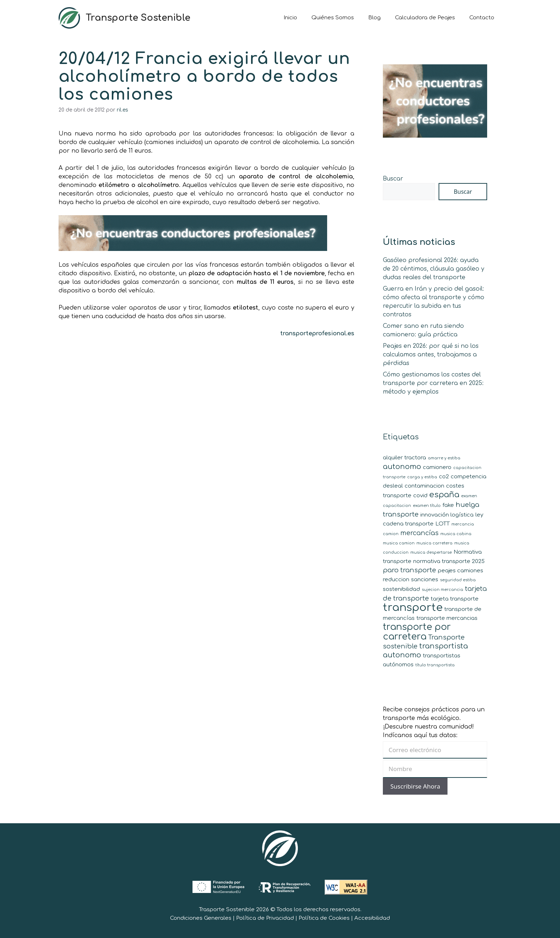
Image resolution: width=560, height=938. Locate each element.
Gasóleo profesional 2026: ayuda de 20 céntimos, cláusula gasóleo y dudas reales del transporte (434, 269)
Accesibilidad (372, 918)
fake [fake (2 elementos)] (448, 505)
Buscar (393, 179)
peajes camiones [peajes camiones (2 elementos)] (461, 571)
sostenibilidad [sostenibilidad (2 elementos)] (401, 589)
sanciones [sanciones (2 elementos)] (425, 580)
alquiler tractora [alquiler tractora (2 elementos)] (404, 458)
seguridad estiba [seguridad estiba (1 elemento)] (458, 580)
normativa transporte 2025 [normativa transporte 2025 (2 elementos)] (449, 561)
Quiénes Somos (333, 18)
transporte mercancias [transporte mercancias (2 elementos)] (447, 618)
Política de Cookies (324, 918)
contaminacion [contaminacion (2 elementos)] (424, 486)
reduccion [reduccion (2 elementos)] (396, 580)
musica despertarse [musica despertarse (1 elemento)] (431, 552)
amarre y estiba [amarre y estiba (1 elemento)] (444, 458)
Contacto (482, 18)
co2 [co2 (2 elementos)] (444, 477)
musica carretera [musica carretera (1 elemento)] (434, 543)
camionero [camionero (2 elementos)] (437, 467)
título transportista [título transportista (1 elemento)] (435, 665)
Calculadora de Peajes (425, 18)
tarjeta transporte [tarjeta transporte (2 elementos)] (455, 599)
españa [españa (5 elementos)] (444, 495)
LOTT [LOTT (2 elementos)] (442, 524)
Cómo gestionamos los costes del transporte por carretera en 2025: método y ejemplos (433, 383)
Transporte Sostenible (138, 18)
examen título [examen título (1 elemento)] (427, 506)
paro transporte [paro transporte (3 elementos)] (409, 570)
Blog (374, 18)
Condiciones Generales (201, 918)
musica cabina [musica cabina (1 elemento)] (456, 534)
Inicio (290, 18)
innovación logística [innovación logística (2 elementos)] (447, 515)
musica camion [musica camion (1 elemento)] (399, 543)
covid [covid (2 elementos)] (420, 496)
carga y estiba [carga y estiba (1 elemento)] (422, 477)
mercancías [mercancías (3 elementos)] (419, 533)
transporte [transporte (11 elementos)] (413, 608)
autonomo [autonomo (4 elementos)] (402, 467)
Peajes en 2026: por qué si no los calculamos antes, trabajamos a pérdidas (431, 355)
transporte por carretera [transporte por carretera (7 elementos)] (417, 632)
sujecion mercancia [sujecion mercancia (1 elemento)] (442, 590)
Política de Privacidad (265, 918)
